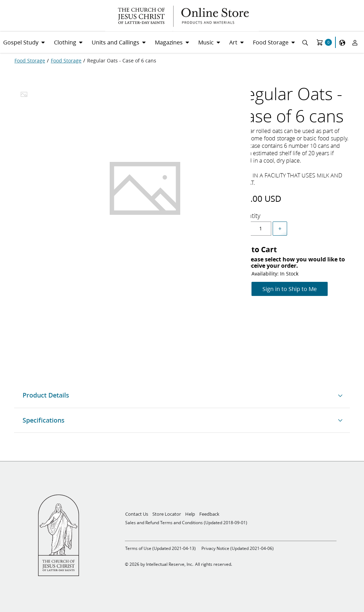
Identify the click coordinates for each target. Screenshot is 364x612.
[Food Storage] (30, 61)
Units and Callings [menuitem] (116, 42)
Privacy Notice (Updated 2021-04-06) (238, 548)
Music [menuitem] (206, 42)
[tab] (24, 96)
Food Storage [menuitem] (271, 42)
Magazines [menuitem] (169, 42)
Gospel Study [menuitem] (21, 42)
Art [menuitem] (233, 42)
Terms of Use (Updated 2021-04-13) (160, 548)
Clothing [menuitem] (65, 42)
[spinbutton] (261, 229)
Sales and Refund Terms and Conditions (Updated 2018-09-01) (186, 523)
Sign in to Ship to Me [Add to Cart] (290, 289)
